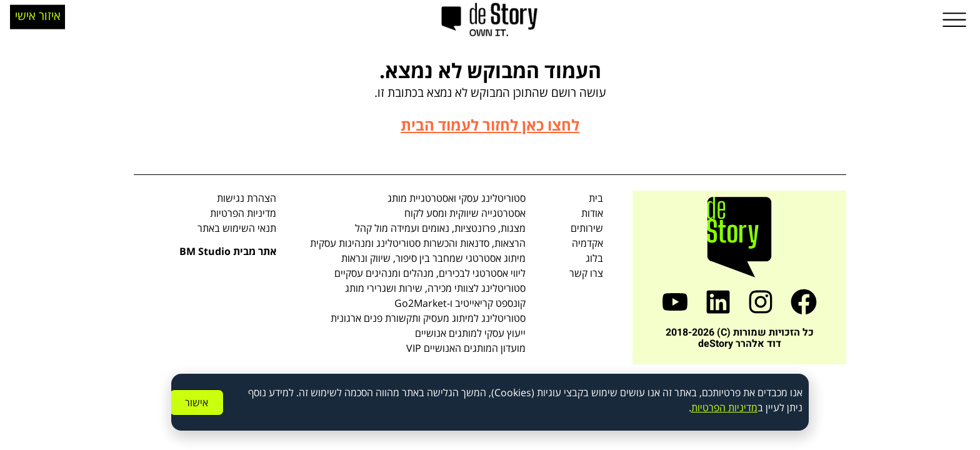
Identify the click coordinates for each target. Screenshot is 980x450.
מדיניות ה (738, 407)
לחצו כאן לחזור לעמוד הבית (490, 125)
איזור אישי (38, 11)
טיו (703, 407)
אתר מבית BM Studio (228, 251)
